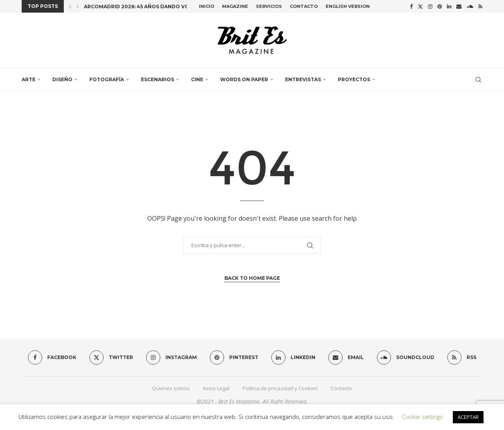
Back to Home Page (252, 278)
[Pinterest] (440, 6)
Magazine (235, 6)
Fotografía (107, 79)
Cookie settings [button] (422, 417)
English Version (348, 6)
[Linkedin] (449, 6)
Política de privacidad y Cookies (280, 388)
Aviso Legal (216, 388)
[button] (70, 6)
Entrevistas (303, 79)
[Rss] (480, 6)
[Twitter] (420, 6)
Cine (197, 79)
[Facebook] (411, 6)
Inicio (207, 6)
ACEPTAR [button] (468, 417)
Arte (29, 79)
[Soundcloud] (470, 6)
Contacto (304, 6)
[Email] (459, 6)
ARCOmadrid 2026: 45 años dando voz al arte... (151, 7)
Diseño (62, 79)
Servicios (269, 6)
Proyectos (354, 79)
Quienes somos (171, 388)
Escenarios (157, 79)
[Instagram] (430, 6)
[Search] (478, 80)
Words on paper (244, 79)
